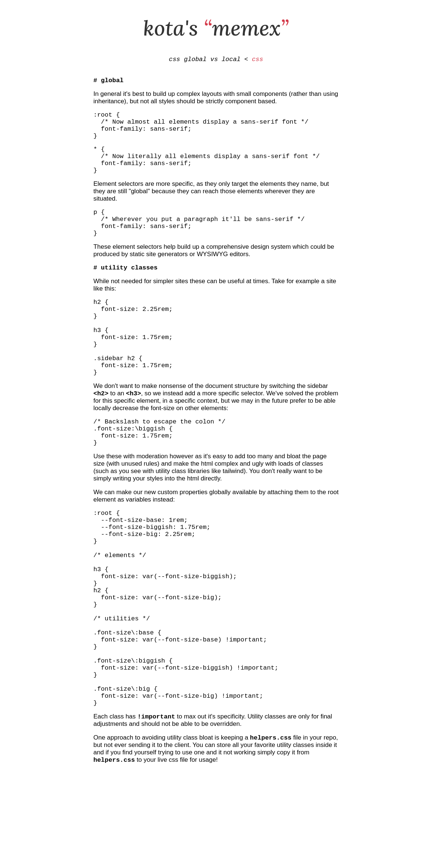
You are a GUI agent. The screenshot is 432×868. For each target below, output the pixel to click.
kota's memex (216, 28)
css (258, 60)
